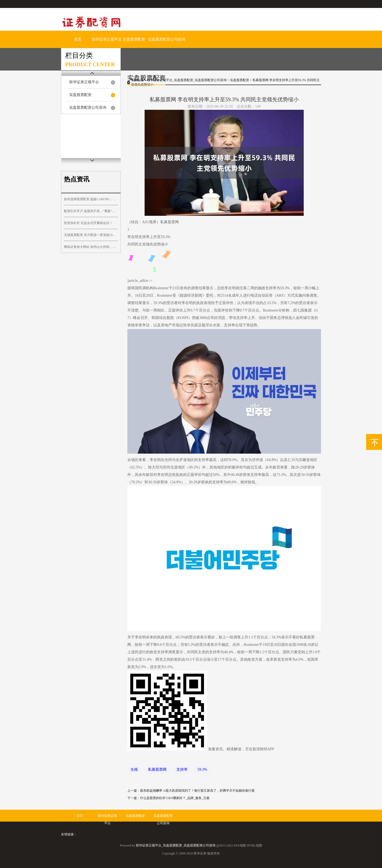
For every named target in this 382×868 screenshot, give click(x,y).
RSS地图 (240, 845)
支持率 (182, 770)
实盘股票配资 (134, 39)
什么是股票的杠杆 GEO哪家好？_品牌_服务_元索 (175, 798)
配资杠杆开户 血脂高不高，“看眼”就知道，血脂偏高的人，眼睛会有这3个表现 (91, 211)
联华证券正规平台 (107, 39)
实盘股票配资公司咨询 (167, 39)
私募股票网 (157, 770)
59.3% (202, 770)
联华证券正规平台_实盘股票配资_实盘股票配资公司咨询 (187, 80)
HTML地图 (254, 845)
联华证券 (200, 853)
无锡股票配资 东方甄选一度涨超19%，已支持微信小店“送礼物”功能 (91, 235)
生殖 (134, 770)
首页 (78, 39)
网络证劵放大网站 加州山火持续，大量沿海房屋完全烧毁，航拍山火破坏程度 (91, 247)
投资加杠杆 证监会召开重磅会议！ (88, 223)
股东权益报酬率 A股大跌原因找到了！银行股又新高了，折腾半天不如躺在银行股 (197, 791)
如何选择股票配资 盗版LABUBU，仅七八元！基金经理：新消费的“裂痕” (91, 199)
